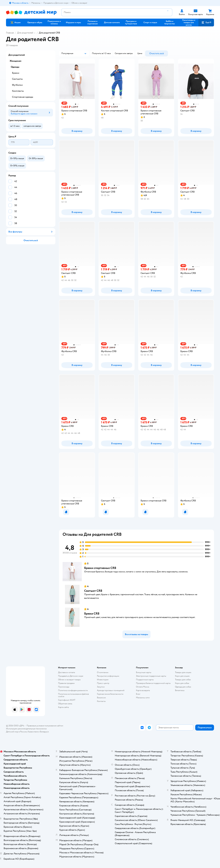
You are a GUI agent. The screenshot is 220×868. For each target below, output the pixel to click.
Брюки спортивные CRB (100, 568)
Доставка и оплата (66, 672)
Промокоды (64, 687)
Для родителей (25, 33)
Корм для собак (182, 683)
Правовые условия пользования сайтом (45, 726)
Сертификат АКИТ (67, 700)
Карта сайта (63, 707)
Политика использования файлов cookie (73, 695)
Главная (10, 33)
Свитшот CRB (93, 591)
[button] (206, 23)
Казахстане (33, 732)
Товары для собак (183, 680)
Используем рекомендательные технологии (26, 729)
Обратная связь (65, 704)
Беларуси (44, 732)
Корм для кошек (182, 676)
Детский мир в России (16, 732)
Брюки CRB (92, 614)
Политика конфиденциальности (73, 690)
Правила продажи (66, 683)
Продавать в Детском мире (71, 676)
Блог (138, 694)
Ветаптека (180, 690)
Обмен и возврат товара (69, 680)
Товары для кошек (183, 672)
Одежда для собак (183, 687)
